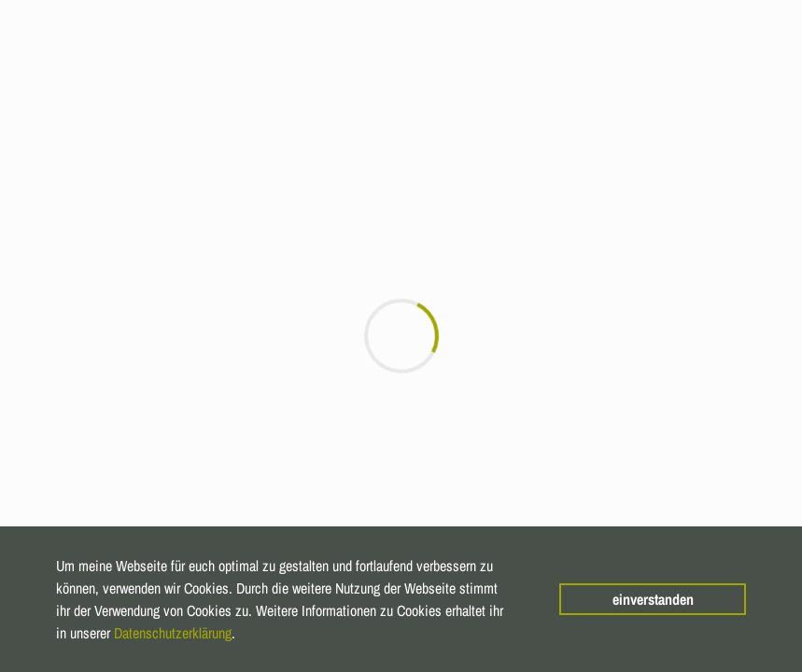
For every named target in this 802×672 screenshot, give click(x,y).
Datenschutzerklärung (173, 633)
